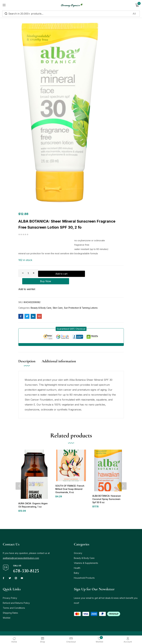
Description (27, 355)
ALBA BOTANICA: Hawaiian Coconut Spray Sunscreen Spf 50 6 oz (108, 493)
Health (77, 559)
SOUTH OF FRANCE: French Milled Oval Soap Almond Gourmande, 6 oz (70, 483)
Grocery (78, 544)
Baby (76, 564)
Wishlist (7, 609)
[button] (71, 323)
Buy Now (101, 273)
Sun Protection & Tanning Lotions (81, 302)
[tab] (30, 358)
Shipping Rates (10, 604)
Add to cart (59, 273)
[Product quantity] (28, 273)
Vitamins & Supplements (86, 554)
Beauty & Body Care (41, 302)
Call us (17, 557)
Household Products (84, 569)
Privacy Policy (10, 589)
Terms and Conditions (14, 599)
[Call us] (6, 559)
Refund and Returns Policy (16, 594)
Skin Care (58, 302)
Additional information (59, 355)
